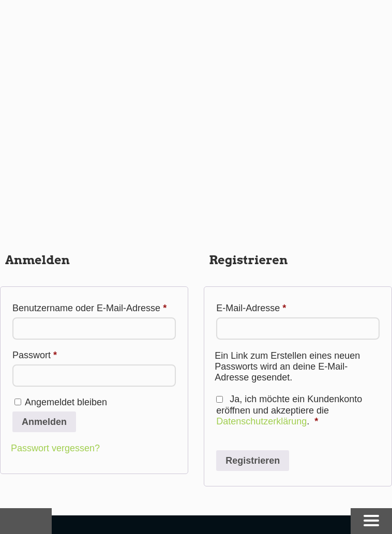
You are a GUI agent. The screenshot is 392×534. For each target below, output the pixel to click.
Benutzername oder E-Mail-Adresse (94, 306)
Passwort (58, 353)
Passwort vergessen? (55, 448)
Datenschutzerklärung (261, 421)
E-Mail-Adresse (275, 306)
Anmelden (44, 422)
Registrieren (253, 461)
